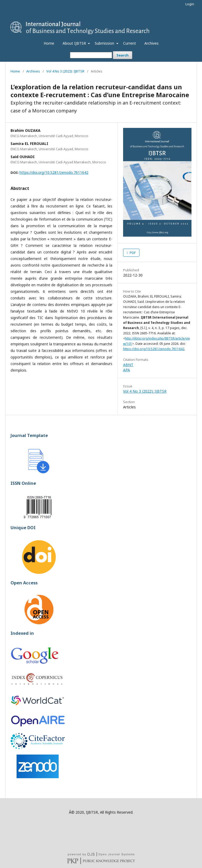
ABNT (128, 365)
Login (190, 4)
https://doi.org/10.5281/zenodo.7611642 (54, 172)
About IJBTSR (75, 43)
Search (123, 55)
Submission (105, 43)
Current (130, 43)
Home (49, 43)
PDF (132, 253)
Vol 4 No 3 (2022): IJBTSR (65, 71)
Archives (151, 43)
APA (127, 370)
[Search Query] (91, 55)
